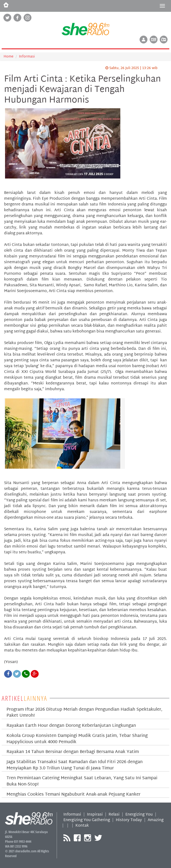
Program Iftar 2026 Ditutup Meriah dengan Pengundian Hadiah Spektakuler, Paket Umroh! (84, 713)
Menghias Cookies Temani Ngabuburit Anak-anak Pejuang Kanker (73, 795)
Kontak (82, 826)
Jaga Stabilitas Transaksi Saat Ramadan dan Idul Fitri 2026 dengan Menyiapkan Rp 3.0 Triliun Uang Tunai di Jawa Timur (75, 765)
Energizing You (139, 815)
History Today (129, 820)
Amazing (156, 820)
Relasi (114, 815)
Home (9, 57)
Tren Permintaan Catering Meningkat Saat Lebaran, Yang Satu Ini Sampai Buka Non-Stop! (82, 781)
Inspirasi (95, 815)
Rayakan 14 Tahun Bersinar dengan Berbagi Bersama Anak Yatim (73, 752)
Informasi (27, 57)
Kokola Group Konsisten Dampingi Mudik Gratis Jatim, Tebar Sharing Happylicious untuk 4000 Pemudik (77, 739)
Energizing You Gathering (87, 820)
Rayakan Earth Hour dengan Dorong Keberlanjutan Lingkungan (71, 726)
